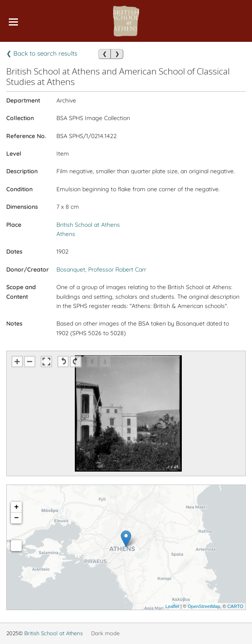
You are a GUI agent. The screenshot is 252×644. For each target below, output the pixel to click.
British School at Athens (88, 225)
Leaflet (172, 606)
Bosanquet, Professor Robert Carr (101, 269)
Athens (66, 234)
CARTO (235, 606)
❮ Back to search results (42, 53)
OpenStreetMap (204, 606)
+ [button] (17, 507)
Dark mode (105, 633)
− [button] (17, 518)
